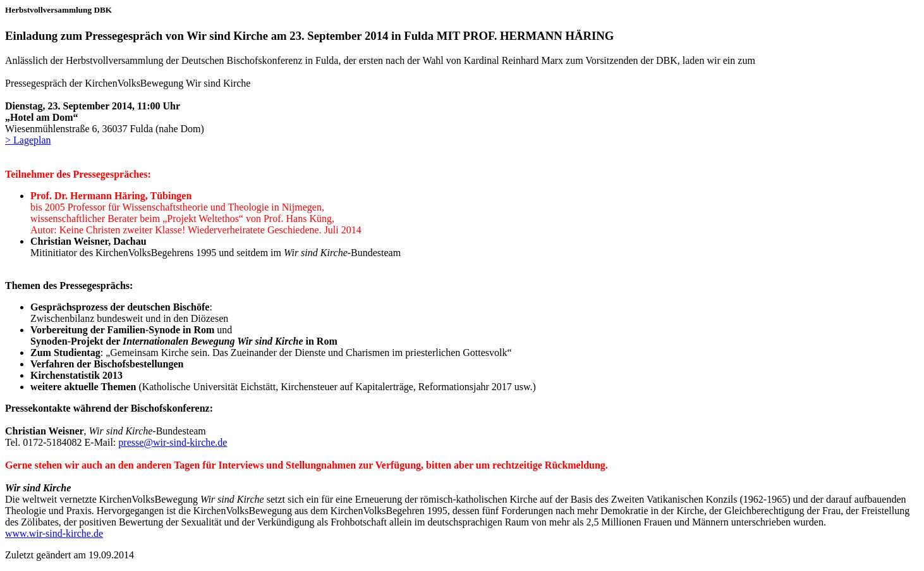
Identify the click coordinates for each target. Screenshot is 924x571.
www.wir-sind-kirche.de (54, 533)
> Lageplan (28, 140)
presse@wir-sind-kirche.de (173, 442)
